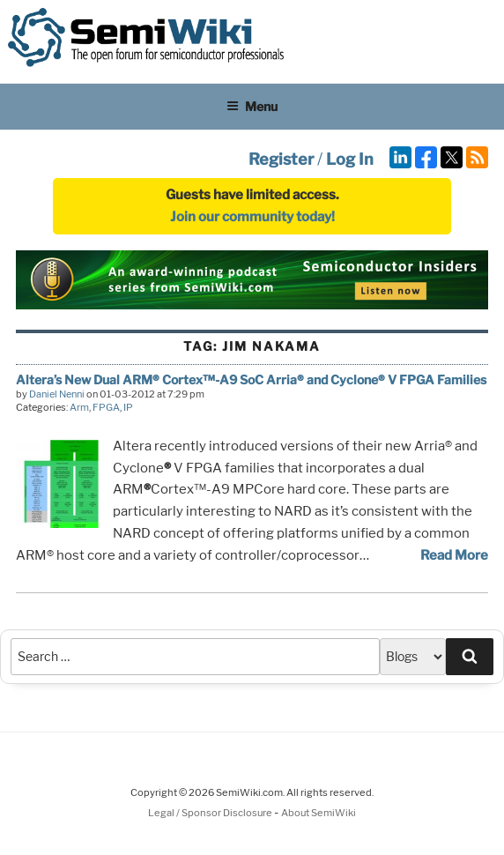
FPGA (106, 407)
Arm (79, 407)
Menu (252, 106)
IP (128, 407)
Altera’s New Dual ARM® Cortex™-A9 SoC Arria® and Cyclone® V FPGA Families (251, 379)
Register (281, 159)
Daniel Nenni (57, 394)
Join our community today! (252, 217)
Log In (350, 159)
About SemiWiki (319, 813)
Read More (454, 555)
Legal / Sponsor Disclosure (211, 813)
